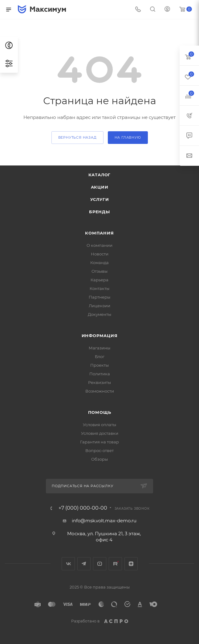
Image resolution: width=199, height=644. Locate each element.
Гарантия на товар (99, 442)
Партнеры (99, 297)
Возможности (100, 391)
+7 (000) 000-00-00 (83, 508)
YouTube (100, 564)
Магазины (99, 348)
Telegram (84, 564)
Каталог (100, 175)
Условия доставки (100, 433)
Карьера (99, 280)
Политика (100, 374)
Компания (99, 233)
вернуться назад (77, 137)
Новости (100, 254)
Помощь (100, 412)
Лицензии (99, 306)
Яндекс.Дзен (131, 564)
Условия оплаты (99, 425)
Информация (100, 336)
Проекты (99, 365)
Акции (100, 187)
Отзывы (99, 271)
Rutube (115, 564)
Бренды (99, 212)
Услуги (100, 199)
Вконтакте (68, 564)
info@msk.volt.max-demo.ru (104, 521)
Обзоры (99, 459)
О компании (99, 245)
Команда (99, 263)
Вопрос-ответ (99, 450)
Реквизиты (99, 382)
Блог (100, 357)
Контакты (99, 288)
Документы (99, 314)
